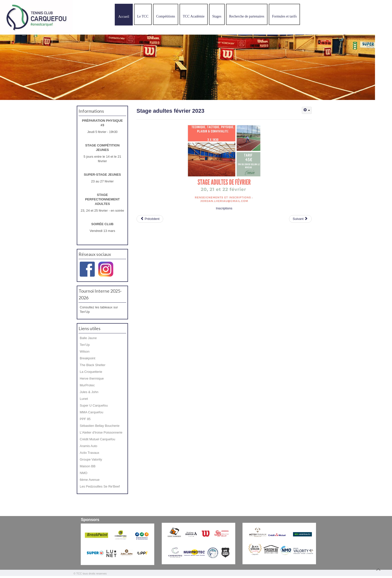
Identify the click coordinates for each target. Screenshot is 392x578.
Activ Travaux (89, 453)
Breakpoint (87, 358)
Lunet (84, 399)
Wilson (85, 351)
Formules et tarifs (284, 16)
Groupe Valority (91, 459)
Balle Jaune (88, 338)
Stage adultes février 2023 (170, 111)
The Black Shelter (93, 365)
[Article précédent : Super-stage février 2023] (150, 219)
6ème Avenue (90, 480)
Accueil (124, 17)
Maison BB (88, 466)
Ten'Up (85, 345)
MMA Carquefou (91, 412)
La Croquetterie (91, 372)
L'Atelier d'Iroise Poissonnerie (101, 432)
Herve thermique (92, 378)
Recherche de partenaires (247, 16)
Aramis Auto (88, 446)
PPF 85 (85, 419)
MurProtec (87, 385)
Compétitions (166, 16)
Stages (217, 16)
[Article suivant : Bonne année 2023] (300, 219)
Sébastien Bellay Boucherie (100, 426)
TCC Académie (194, 16)
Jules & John (89, 392)
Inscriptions (224, 208)
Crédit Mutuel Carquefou (97, 439)
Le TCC (143, 16)
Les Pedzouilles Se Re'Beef (100, 486)
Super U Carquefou (94, 405)
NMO (83, 473)
